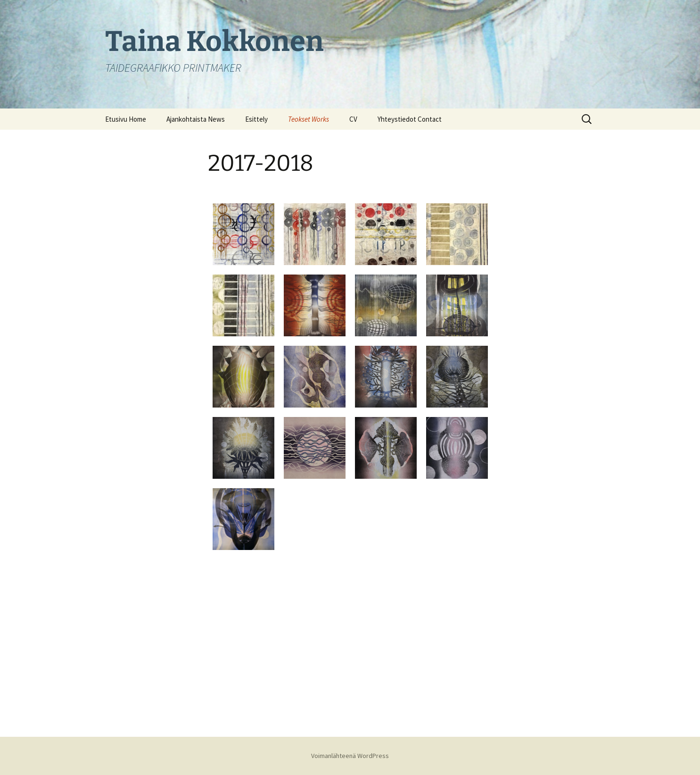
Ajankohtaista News (196, 119)
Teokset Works (309, 119)
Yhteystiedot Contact (410, 119)
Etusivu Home (126, 119)
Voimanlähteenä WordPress (350, 756)
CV (353, 119)
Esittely (256, 119)
